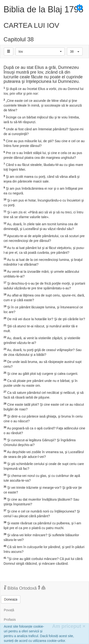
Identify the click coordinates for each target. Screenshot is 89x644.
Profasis (10, 620)
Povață (9, 610)
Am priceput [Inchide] (69, 626)
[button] (40, 52)
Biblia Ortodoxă (25, 588)
